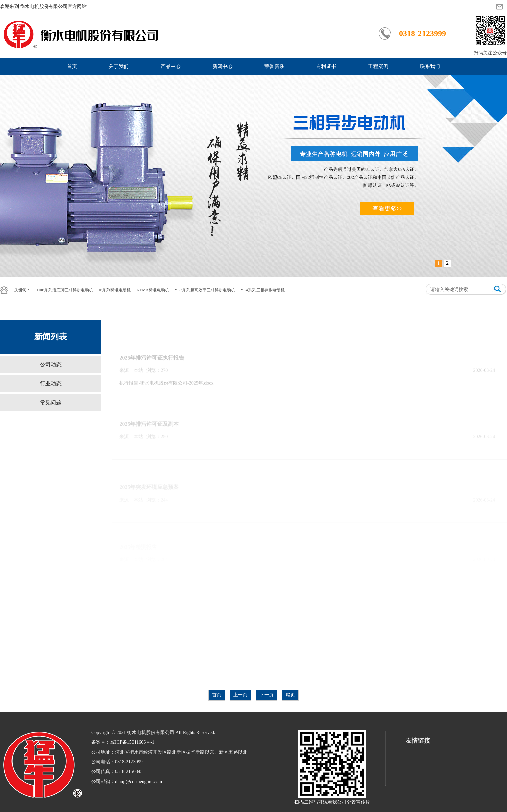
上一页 (240, 695)
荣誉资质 (274, 66)
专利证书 (326, 66)
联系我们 (430, 66)
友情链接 (418, 741)
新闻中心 (222, 66)
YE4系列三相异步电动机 (263, 290)
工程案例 (378, 66)
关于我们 (119, 66)
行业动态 (51, 384)
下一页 (267, 695)
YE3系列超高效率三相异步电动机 (205, 290)
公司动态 (51, 365)
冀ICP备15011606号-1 (132, 742)
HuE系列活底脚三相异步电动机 (65, 290)
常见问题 (51, 402)
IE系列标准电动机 (115, 290)
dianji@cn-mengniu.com (138, 781)
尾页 (290, 695)
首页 (72, 66)
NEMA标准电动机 (153, 290)
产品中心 (171, 66)
